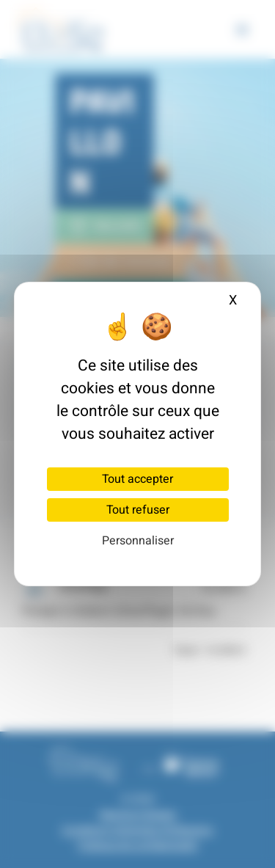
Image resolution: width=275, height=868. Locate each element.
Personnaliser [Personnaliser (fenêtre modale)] (138, 541)
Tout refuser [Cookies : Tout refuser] (138, 510)
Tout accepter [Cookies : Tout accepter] (137, 479)
